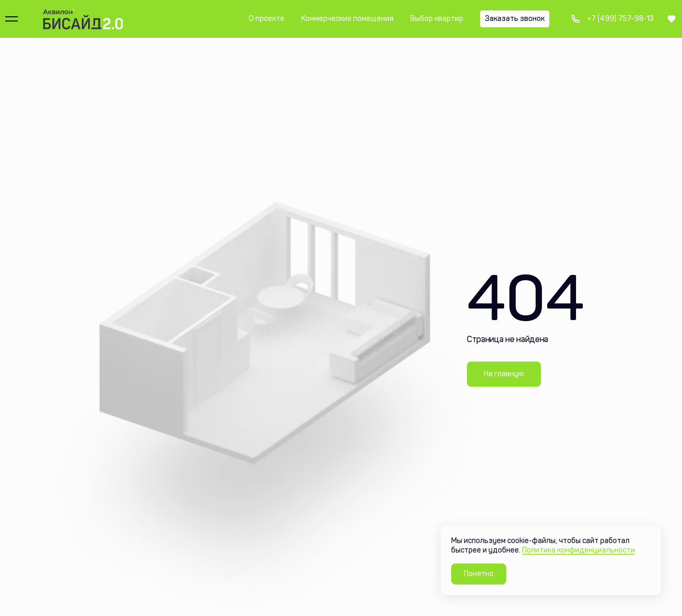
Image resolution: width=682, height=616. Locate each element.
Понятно (479, 574)
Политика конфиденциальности (578, 550)
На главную (504, 374)
